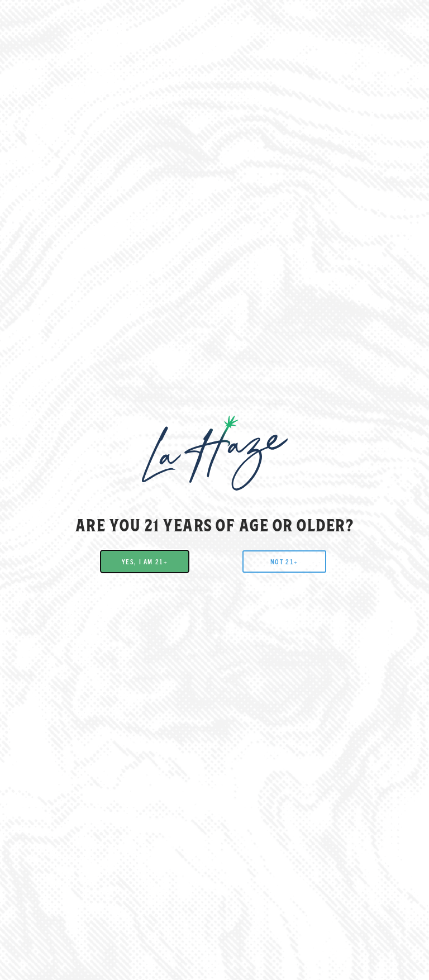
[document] (214, 490)
